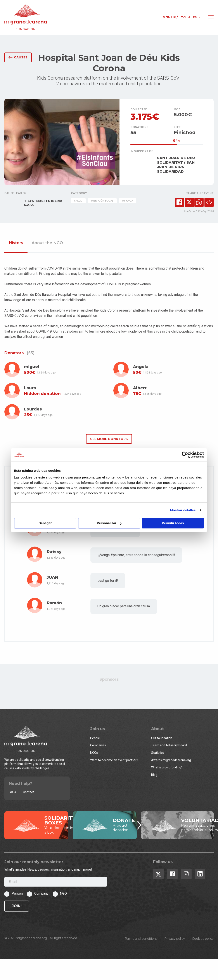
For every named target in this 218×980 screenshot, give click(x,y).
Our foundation (162, 738)
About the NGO (47, 243)
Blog (154, 775)
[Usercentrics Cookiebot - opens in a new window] (185, 455)
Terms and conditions (141, 939)
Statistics (158, 753)
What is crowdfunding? (167, 767)
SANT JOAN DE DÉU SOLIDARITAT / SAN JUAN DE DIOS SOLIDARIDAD (176, 165)
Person (17, 893)
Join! (17, 906)
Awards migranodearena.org (171, 760)
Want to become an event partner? (114, 760)
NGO (63, 893)
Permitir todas (173, 523)
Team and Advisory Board (169, 745)
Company (41, 893)
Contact (28, 792)
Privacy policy (175, 939)
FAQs (12, 792)
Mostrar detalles (183, 510)
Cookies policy (203, 939)
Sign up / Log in (176, 17)
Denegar (45, 523)
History (16, 243)
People (95, 738)
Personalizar (109, 523)
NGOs (94, 753)
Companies (98, 745)
